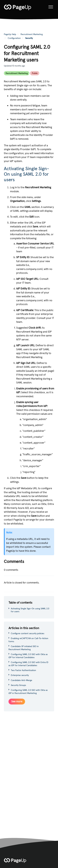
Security (29, 38)
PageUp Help (10, 34)
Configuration (14, 38)
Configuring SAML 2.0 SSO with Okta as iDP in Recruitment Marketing (28, 692)
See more (17, 701)
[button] (51, 7)
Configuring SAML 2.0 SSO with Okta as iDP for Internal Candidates (28, 656)
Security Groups (18, 685)
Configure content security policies (28, 633)
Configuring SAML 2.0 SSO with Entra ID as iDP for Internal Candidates (28, 664)
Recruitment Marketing (32, 34)
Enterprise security (20, 675)
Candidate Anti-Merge (21, 680)
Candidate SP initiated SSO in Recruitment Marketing (24, 648)
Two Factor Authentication (23, 670)
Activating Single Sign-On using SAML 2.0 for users (26, 174)
